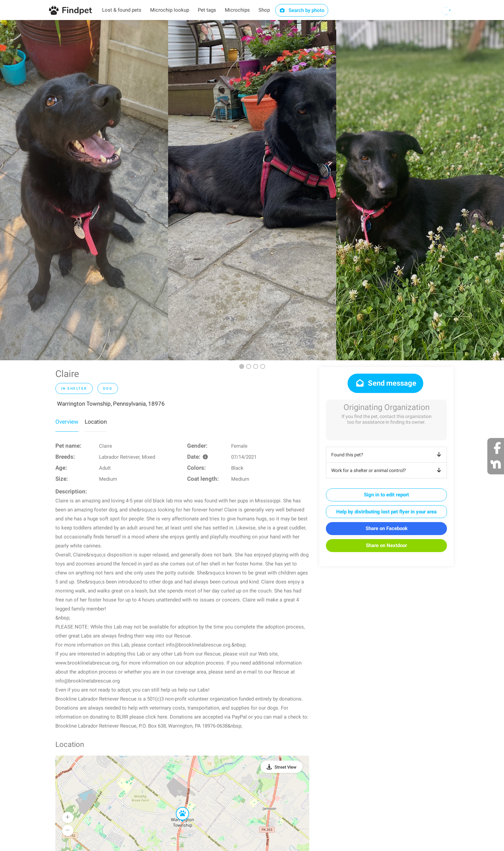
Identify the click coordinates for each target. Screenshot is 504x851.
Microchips (237, 10)
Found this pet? (387, 455)
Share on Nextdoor (386, 545)
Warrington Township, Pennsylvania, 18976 (111, 404)
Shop (264, 10)
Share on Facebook (387, 528)
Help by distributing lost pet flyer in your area (386, 512)
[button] (178, 807)
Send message (385, 383)
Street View (286, 767)
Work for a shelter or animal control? (387, 470)
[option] (84, 190)
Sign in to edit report (386, 495)
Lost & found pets (122, 10)
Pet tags (207, 10)
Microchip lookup (170, 10)
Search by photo (302, 10)
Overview (67, 422)
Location (96, 422)
